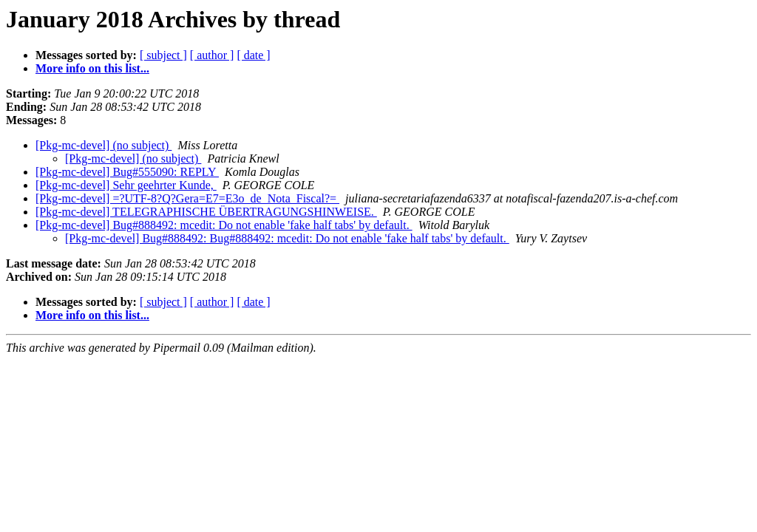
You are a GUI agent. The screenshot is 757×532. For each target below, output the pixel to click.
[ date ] (253, 55)
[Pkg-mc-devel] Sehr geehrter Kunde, (126, 185)
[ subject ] (163, 55)
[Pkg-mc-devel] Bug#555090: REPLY (127, 172)
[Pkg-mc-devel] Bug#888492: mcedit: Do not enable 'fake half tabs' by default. (224, 225)
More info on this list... (92, 68)
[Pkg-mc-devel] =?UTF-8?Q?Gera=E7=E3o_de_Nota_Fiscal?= (187, 198)
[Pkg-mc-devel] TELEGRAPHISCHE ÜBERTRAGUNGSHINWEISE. (206, 212)
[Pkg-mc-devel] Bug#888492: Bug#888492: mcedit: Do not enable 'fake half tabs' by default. (287, 238)
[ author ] (212, 55)
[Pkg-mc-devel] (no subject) (103, 145)
